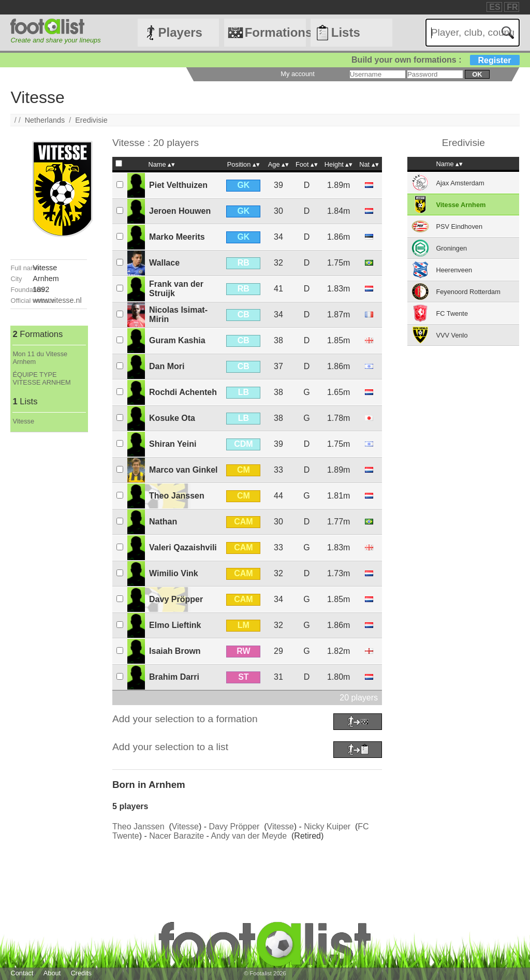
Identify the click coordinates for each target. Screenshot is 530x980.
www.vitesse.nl (57, 300)
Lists (346, 32)
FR (512, 7)
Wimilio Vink (174, 573)
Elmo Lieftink (175, 625)
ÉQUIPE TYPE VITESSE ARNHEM (41, 378)
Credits (81, 973)
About (52, 973)
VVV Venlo (452, 335)
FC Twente (452, 313)
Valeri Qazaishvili (183, 547)
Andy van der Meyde (249, 836)
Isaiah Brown (175, 651)
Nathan (163, 522)
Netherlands (45, 120)
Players (180, 32)
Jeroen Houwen (180, 211)
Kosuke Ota (172, 418)
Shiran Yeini (173, 444)
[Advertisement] (48, 588)
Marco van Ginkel (183, 470)
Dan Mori (167, 366)
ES (495, 7)
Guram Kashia (177, 340)
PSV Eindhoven (459, 226)
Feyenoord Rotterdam (468, 292)
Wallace (164, 263)
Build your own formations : (435, 60)
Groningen (451, 248)
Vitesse (23, 421)
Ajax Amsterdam (460, 183)
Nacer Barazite (176, 836)
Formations (275, 32)
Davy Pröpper (176, 599)
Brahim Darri (174, 677)
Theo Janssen (177, 496)
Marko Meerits (177, 237)
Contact (22, 973)
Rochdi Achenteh (183, 392)
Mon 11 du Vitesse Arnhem (40, 358)
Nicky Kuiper (327, 827)
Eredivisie (91, 120)
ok (477, 74)
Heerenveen (454, 270)
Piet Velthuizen (178, 185)
